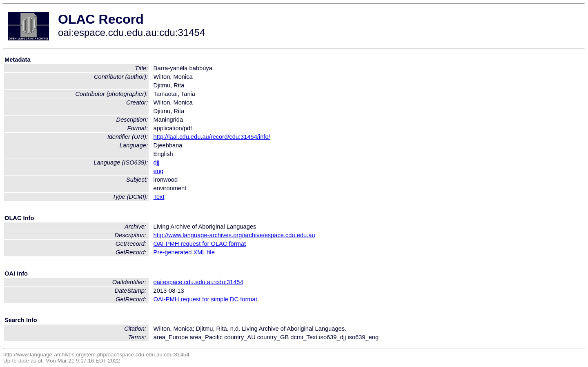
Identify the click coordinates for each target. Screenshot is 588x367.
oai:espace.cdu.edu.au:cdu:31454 (198, 282)
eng (158, 171)
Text (159, 197)
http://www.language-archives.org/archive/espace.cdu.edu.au (234, 235)
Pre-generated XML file (184, 252)
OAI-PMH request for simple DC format (205, 299)
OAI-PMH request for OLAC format (200, 244)
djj (157, 162)
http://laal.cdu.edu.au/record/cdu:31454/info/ (212, 137)
